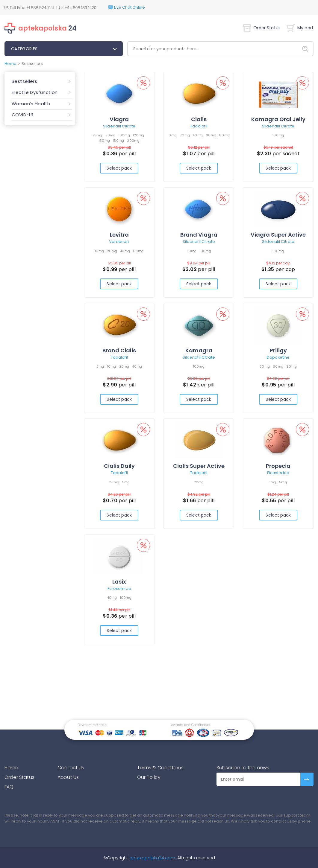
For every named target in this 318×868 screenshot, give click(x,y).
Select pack (119, 168)
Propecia (278, 466)
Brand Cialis (119, 350)
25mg (97, 135)
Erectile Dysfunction (35, 92)
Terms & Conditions (160, 768)
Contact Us (71, 768)
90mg (291, 366)
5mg (100, 366)
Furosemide (119, 588)
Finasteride (278, 473)
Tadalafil (199, 126)
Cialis (199, 119)
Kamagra (199, 350)
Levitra (119, 235)
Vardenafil (119, 242)
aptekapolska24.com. (152, 858)
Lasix (119, 582)
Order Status (262, 28)
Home (10, 64)
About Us (68, 777)
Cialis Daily (119, 466)
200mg (133, 141)
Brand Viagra (199, 235)
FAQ (9, 787)
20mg (185, 135)
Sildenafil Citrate (119, 126)
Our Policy (149, 777)
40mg (198, 135)
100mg (124, 135)
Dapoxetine (278, 357)
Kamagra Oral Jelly (278, 119)
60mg (211, 135)
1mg (273, 482)
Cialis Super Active (199, 466)
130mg (104, 141)
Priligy (278, 350)
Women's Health (31, 104)
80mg (224, 135)
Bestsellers (24, 81)
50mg (110, 135)
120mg (138, 135)
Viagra (119, 119)
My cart (300, 28)
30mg (265, 366)
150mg (118, 141)
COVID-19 (22, 115)
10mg (172, 135)
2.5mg (114, 482)
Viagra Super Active (278, 235)
